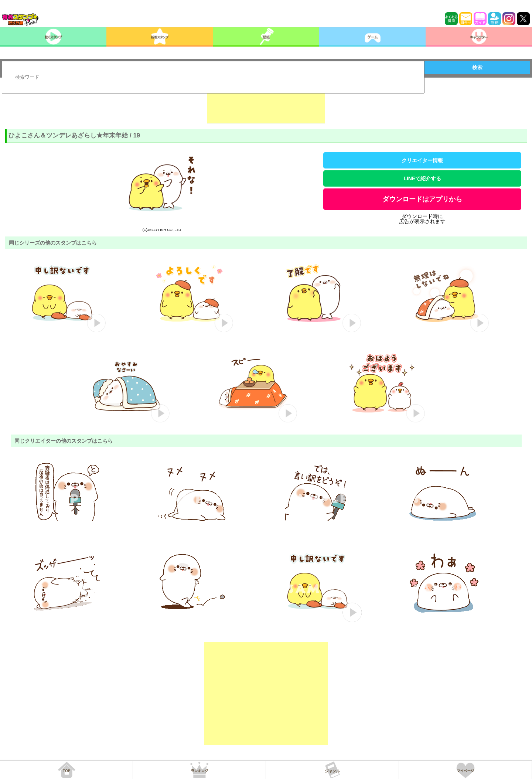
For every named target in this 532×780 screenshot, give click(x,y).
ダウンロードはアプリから (422, 199)
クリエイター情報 (422, 160)
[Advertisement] (266, 105)
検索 (477, 67)
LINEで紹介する (422, 178)
